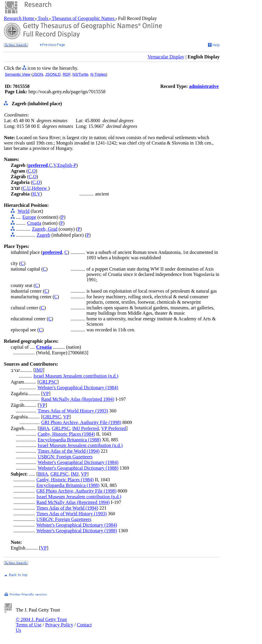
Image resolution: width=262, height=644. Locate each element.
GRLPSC (48, 382)
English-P (67, 165)
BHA (44, 428)
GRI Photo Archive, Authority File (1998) (81, 422)
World (24, 211)
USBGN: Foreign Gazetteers (65, 457)
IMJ (39, 370)
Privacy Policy (59, 625)
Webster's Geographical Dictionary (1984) (78, 388)
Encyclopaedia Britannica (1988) (69, 440)
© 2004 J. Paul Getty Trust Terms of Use (41, 622)
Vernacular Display (166, 57)
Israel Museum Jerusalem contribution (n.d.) (76, 376)
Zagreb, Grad (45, 229)
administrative (204, 86)
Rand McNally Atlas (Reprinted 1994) (78, 399)
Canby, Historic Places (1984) (66, 434)
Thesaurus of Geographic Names (83, 18)
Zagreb (43, 235)
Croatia (34, 223)
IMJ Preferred (85, 428)
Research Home (20, 18)
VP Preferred (114, 428)
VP (46, 394)
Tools (43, 18)
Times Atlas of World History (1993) (73, 411)
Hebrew (40, 188)
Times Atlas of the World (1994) (68, 451)
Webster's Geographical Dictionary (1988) (78, 468)
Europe (29, 217)
